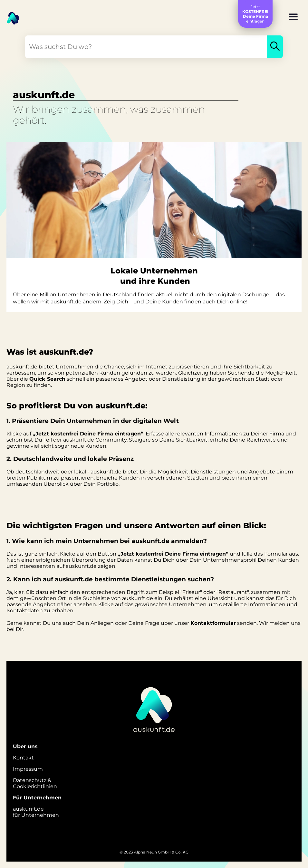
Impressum (28, 769)
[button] (293, 17)
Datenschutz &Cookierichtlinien (35, 783)
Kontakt (23, 758)
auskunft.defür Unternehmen (36, 812)
